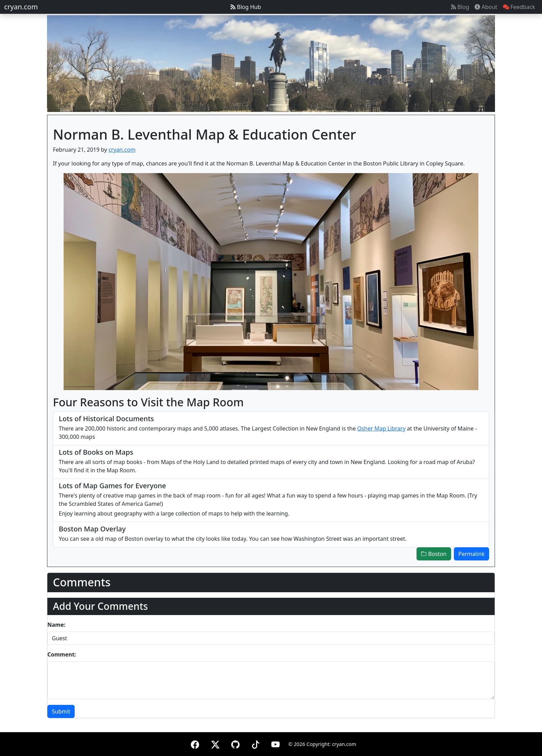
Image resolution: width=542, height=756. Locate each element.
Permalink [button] (471, 554)
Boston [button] (434, 554)
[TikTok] (255, 743)
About (486, 7)
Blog (460, 7)
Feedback (519, 7)
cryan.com (21, 7)
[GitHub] (235, 743)
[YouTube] (275, 743)
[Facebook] (195, 743)
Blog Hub (246, 7)
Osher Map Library (381, 428)
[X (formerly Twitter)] (215, 743)
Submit (61, 711)
